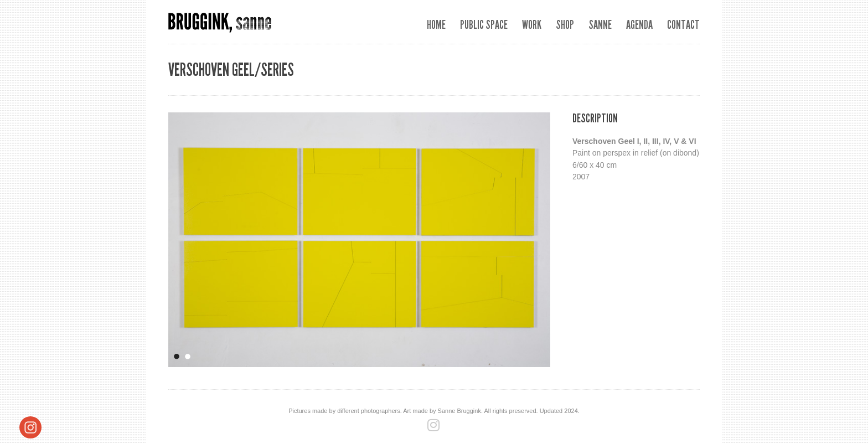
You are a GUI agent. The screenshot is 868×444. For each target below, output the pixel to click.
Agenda (639, 25)
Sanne (600, 25)
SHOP (565, 25)
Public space (484, 25)
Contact (683, 25)
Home (436, 25)
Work (532, 25)
